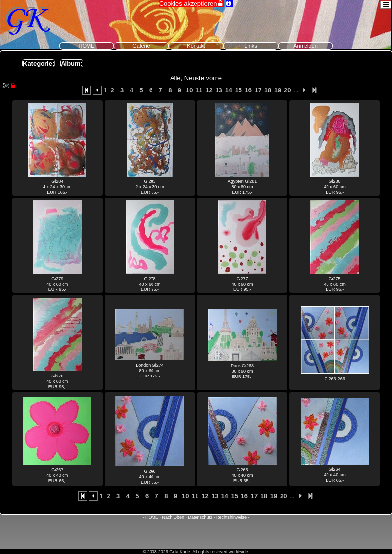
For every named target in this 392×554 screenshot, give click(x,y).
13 (218, 90)
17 (258, 90)
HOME (87, 46)
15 (238, 90)
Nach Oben (173, 517)
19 (278, 90)
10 (189, 90)
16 (248, 90)
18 (268, 90)
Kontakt (196, 46)
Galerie (141, 46)
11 (199, 90)
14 (228, 90)
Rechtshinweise (231, 517)
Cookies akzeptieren (192, 4)
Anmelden (305, 46)
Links (251, 46)
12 (209, 90)
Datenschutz (200, 517)
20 (287, 90)
